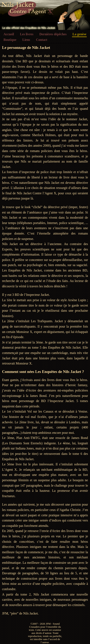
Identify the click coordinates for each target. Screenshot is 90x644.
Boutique (10, 40)
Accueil (9, 34)
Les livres (27, 34)
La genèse (79, 34)
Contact (42, 40)
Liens (26, 40)
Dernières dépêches (53, 34)
